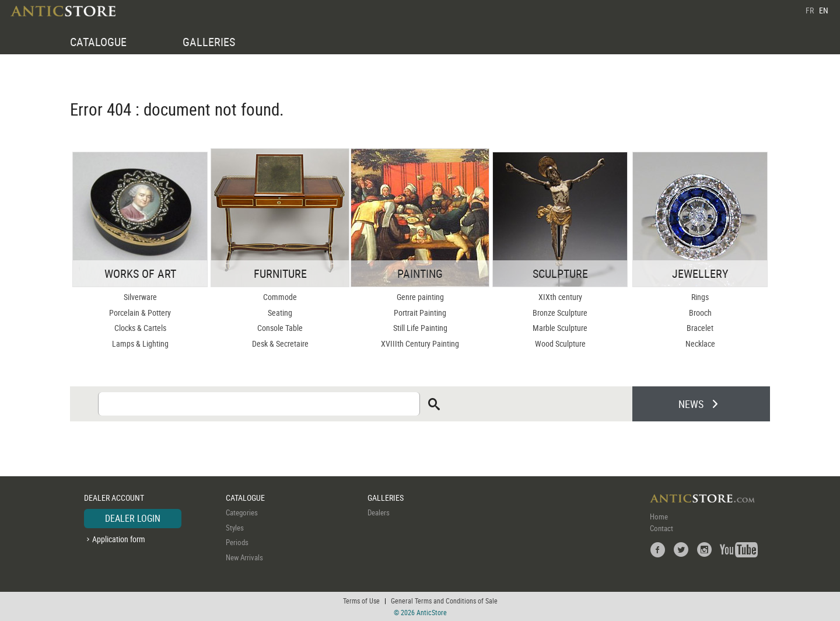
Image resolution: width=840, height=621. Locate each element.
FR (810, 10)
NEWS (691, 404)
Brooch (700, 313)
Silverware (140, 297)
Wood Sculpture (560, 343)
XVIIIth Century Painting (420, 343)
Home (659, 517)
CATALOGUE (98, 42)
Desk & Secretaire (280, 343)
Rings (700, 297)
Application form (119, 539)
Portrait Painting (420, 313)
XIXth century (560, 297)
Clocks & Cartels (140, 328)
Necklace (700, 343)
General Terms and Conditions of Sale (444, 601)
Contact (661, 528)
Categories (242, 512)
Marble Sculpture (560, 328)
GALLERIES (209, 42)
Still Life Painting (420, 328)
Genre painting (420, 297)
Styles (235, 528)
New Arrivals (244, 557)
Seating (280, 313)
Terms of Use (361, 601)
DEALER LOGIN (133, 518)
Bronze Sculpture (560, 313)
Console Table (280, 328)
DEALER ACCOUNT (114, 498)
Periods (237, 542)
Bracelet (700, 328)
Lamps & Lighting (140, 343)
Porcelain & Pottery (140, 313)
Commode (280, 297)
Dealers (379, 512)
